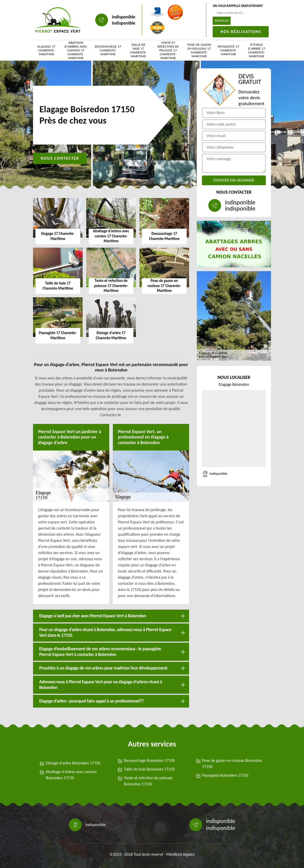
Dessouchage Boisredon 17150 (149, 760)
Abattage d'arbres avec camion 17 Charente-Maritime (76, 50)
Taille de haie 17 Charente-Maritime (138, 50)
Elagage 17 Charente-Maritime (47, 50)
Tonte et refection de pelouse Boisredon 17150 (148, 781)
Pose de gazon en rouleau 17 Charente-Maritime (199, 50)
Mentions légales (180, 854)
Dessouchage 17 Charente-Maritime (108, 50)
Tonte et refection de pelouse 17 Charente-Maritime (168, 50)
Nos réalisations (241, 32)
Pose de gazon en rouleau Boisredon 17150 (232, 763)
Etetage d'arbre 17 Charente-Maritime (257, 50)
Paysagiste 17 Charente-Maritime (229, 50)
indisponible (124, 17)
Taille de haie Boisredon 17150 (149, 769)
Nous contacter (60, 158)
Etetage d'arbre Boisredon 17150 (73, 763)
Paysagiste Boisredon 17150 (225, 775)
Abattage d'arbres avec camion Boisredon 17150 (71, 775)
